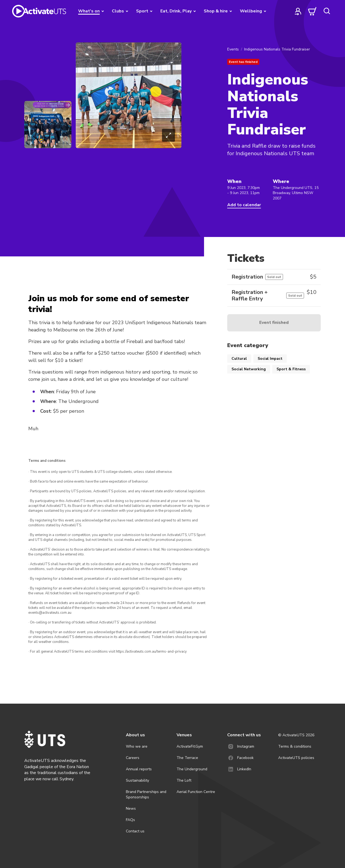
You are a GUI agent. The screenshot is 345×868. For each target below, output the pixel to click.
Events (233, 49)
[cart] (312, 11)
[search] (327, 11)
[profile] (298, 11)
